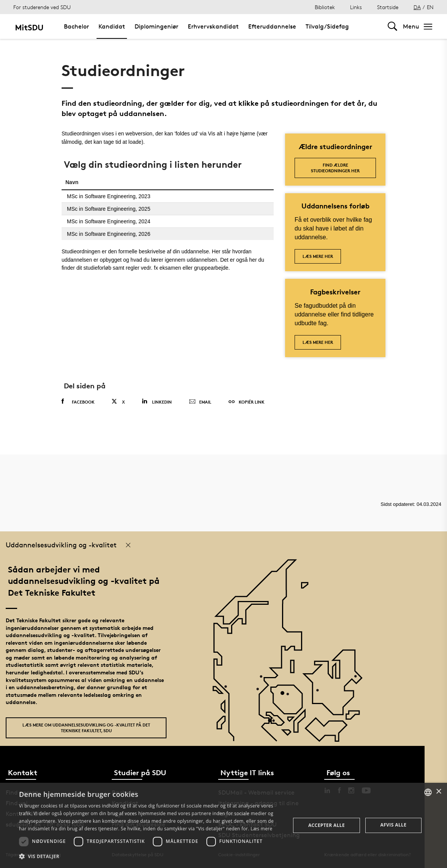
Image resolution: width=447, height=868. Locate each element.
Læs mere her (318, 256)
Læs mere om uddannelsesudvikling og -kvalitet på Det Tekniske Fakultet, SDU (86, 728)
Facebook (78, 402)
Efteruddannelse (272, 26)
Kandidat (112, 26)
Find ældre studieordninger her (335, 168)
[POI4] (285, 696)
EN (430, 7)
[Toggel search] (392, 26)
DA (417, 7)
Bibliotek (325, 7)
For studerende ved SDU (42, 7)
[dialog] (223, 825)
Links (356, 7)
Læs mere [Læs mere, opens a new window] (261, 829)
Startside (388, 7)
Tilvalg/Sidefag (327, 26)
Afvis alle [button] (393, 825)
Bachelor (76, 26)
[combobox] (428, 792)
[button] (151, 857)
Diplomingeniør (156, 26)
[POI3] (273, 723)
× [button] (438, 792)
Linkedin (157, 401)
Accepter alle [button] (327, 825)
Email (200, 402)
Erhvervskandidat (213, 26)
